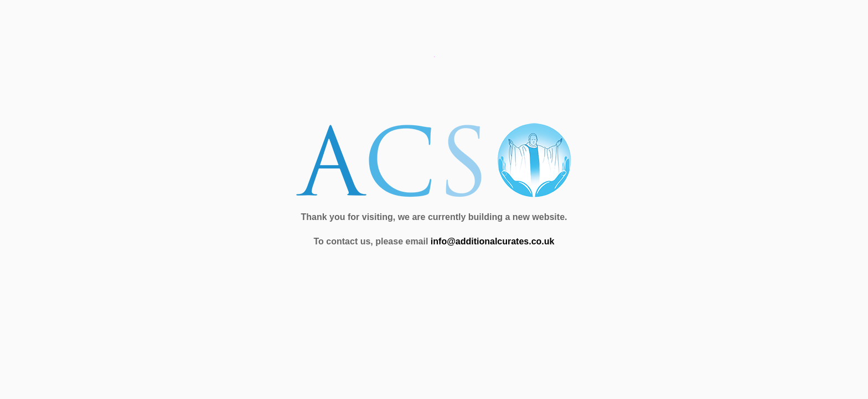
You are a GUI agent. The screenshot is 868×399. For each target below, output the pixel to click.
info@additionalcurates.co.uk (493, 241)
